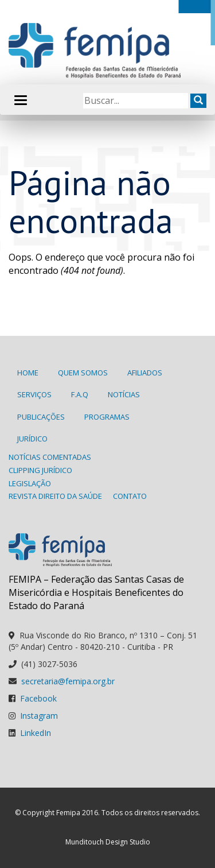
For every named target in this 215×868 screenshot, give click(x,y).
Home (28, 373)
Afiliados (145, 373)
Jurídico (32, 439)
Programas (107, 417)
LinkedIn (36, 733)
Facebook (38, 698)
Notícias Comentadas (50, 457)
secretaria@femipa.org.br (68, 681)
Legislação (30, 483)
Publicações (41, 417)
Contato (130, 496)
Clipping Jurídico (40, 470)
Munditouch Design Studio (108, 842)
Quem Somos (83, 373)
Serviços (34, 394)
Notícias (124, 394)
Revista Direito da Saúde (55, 496)
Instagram (39, 716)
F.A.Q (80, 394)
